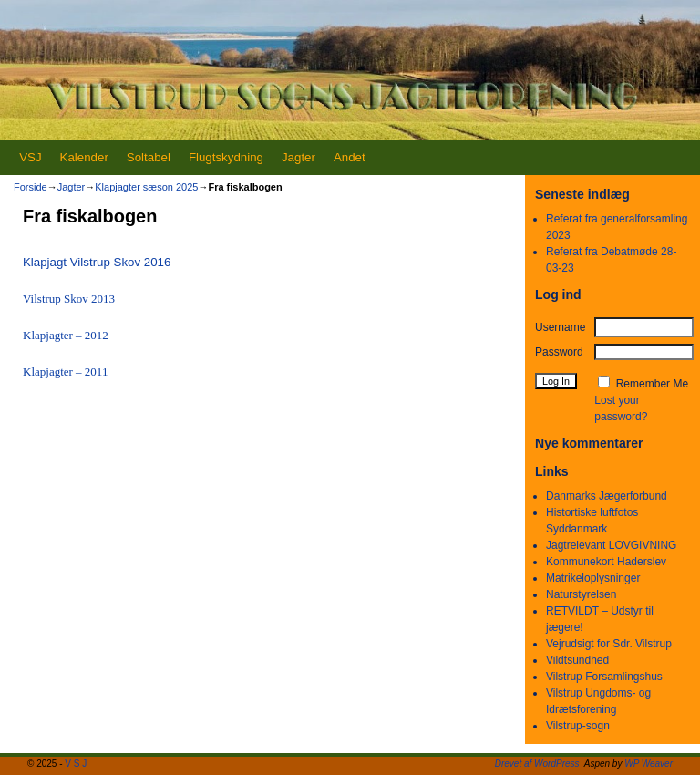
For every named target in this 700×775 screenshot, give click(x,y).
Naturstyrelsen (581, 594)
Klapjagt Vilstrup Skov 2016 (97, 262)
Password (559, 352)
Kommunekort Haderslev (606, 562)
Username (560, 327)
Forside (31, 187)
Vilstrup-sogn (578, 726)
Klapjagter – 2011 (65, 372)
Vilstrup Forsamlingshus (604, 677)
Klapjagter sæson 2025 (146, 187)
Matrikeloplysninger (593, 578)
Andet (350, 157)
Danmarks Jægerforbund (607, 496)
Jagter (299, 157)
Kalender (84, 157)
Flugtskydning (226, 157)
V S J (76, 764)
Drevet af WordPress (537, 764)
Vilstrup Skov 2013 (69, 299)
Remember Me (652, 384)
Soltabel (149, 157)
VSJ (30, 157)
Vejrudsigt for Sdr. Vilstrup (609, 644)
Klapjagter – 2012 (66, 335)
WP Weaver (649, 764)
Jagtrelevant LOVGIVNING (611, 545)
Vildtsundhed (577, 660)
